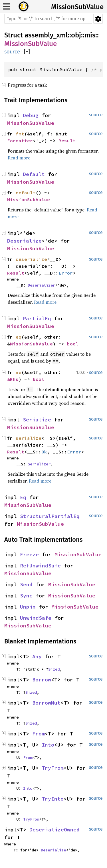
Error (66, 273)
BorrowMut (46, 703)
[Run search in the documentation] (48, 19)
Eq (23, 497)
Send (26, 584)
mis (90, 35)
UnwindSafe (36, 618)
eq (19, 337)
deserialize (31, 259)
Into (48, 745)
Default (34, 174)
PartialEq (37, 318)
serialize (29, 438)
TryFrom (53, 768)
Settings (98, 19)
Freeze (29, 554)
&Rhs (13, 379)
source (12, 52)
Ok (44, 452)
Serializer (39, 464)
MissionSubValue (77, 7)
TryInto (53, 799)
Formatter (20, 141)
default (26, 193)
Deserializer (41, 285)
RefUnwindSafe (40, 566)
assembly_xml (46, 35)
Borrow (42, 680)
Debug (31, 115)
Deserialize (24, 241)
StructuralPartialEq (50, 516)
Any (37, 656)
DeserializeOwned (54, 830)
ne (19, 372)
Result (67, 141)
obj (76, 35)
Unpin (28, 607)
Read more (19, 158)
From (39, 734)
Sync (26, 596)
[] (27, 52)
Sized (54, 669)
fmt (20, 134)
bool (73, 344)
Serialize (37, 420)
